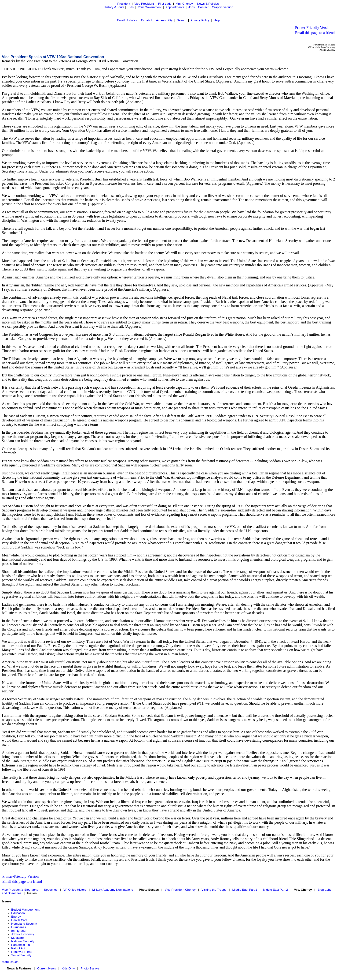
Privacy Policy (200, 20)
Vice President (144, 4)
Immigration (19, 931)
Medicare (17, 938)
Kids (131, 7)
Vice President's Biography (20, 890)
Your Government (150, 7)
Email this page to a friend (315, 33)
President (124, 4)
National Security (23, 941)
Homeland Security (24, 924)
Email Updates (127, 20)
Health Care (19, 920)
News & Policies (208, 4)
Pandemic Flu (20, 945)
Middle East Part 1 (245, 890)
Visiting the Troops (214, 890)
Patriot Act (18, 948)
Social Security (21, 955)
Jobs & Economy (23, 934)
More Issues (10, 962)
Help (217, 20)
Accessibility (164, 20)
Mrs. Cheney (184, 4)
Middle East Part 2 (275, 890)
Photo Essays (90, 968)
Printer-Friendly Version (313, 28)
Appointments (175, 7)
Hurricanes (19, 927)
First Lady (165, 4)
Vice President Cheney (180, 890)
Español (147, 20)
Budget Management (25, 910)
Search (181, 20)
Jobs (192, 7)
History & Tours (114, 7)
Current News (46, 968)
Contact (203, 7)
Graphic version (222, 7)
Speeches (51, 890)
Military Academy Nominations (113, 890)
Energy (16, 917)
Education (18, 913)
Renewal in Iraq (22, 952)
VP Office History (75, 890)
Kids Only (68, 968)
